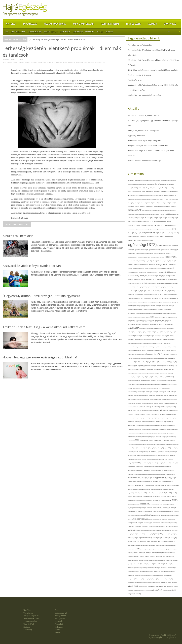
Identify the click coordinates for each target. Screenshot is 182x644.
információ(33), (174, 354)
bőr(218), (168, 214)
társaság (91, 62)
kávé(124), (151, 373)
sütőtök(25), (150, 508)
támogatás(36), (166, 530)
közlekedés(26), (132, 403)
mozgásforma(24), (144, 440)
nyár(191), (154, 452)
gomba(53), (161, 310)
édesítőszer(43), (169, 237)
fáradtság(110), (138, 283)
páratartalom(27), (171, 474)
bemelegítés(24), (158, 207)
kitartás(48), (161, 384)
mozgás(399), (134, 440)
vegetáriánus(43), (171, 571)
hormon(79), (160, 343)
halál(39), (153, 332)
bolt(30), (147, 214)
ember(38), (137, 265)
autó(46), (168, 199)
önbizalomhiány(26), (150, 467)
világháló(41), (139, 583)
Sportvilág (170, 24)
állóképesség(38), (158, 188)
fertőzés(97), (159, 291)
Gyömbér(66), (146, 324)
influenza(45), (166, 354)
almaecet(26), (171, 188)
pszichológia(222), (151, 485)
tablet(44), (153, 530)
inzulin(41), (150, 358)
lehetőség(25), (151, 410)
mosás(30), (159, 437)
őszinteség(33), (166, 470)
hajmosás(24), (138, 332)
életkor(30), (154, 257)
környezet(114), (173, 396)
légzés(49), (145, 410)
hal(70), (144, 332)
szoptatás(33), (145, 526)
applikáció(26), (173, 195)
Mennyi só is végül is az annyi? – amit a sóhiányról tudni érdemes (151, 153)
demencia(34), (162, 229)
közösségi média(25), (149, 403)
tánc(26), (135, 534)
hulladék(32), (163, 347)
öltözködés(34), (168, 463)
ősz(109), (159, 470)
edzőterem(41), (149, 240)
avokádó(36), (174, 199)
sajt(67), (135, 497)
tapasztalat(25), (167, 534)
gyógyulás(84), (132, 325)
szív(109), (141, 523)
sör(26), (145, 500)
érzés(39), (149, 272)
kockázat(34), (168, 384)
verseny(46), (141, 579)
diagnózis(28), (138, 233)
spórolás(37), (164, 500)
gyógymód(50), (139, 321)
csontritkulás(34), (145, 225)
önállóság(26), (175, 463)
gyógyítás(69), (132, 321)
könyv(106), (152, 396)
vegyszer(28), (131, 575)
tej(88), (149, 542)
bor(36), (151, 214)
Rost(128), (169, 493)
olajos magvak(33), (137, 459)
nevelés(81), (175, 448)
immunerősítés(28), (133, 354)
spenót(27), (150, 500)
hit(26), (136, 343)
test (104, 62)
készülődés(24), (162, 377)
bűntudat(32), (141, 218)
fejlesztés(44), (161, 283)
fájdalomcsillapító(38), (162, 280)
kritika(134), (137, 407)
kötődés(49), (158, 399)
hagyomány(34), (158, 328)
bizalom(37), (173, 210)
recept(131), (142, 489)
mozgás (59, 62)
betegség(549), (136, 210)
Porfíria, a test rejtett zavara (139, 75)
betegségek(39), (147, 210)
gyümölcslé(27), (144, 328)
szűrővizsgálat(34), (146, 530)
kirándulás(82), (132, 384)
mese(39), (146, 433)
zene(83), (150, 590)
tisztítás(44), (149, 553)
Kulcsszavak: (8, 62)
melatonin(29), (166, 426)
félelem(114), (132, 287)
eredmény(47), (141, 268)
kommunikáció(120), (164, 388)
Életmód (152, 24)
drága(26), (131, 237)
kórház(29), (174, 392)
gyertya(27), (166, 317)
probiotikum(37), (149, 482)
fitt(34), (147, 295)
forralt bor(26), (158, 302)
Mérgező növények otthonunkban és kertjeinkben (148, 146)
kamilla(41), (137, 369)
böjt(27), (163, 214)
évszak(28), (131, 280)
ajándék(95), (173, 180)
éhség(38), (157, 253)
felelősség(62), (139, 287)
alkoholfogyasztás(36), (169, 184)
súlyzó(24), (131, 508)
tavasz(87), (131, 542)
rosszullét (79, 62)
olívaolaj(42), (150, 459)
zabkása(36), (131, 590)
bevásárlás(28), (155, 210)
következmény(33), (166, 399)
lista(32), (153, 414)
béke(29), (137, 207)
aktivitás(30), (136, 184)
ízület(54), (169, 362)
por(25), (136, 482)
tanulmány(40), (149, 534)
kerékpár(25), (144, 377)
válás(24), (145, 568)
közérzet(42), (174, 399)
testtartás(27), (160, 549)
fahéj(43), (143, 280)
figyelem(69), (131, 295)
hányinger (42, 62)
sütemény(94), (137, 508)
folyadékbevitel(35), (133, 302)
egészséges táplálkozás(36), (142, 250)
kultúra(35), (143, 407)
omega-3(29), (164, 459)
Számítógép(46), (149, 512)
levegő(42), (131, 414)
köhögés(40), (146, 396)
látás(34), (130, 410)
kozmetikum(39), (138, 396)
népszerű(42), (168, 448)
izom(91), (157, 362)
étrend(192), (144, 276)
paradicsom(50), (162, 474)
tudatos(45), (153, 557)
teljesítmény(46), (132, 545)
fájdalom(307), (151, 279)
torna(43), (160, 553)
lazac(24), (139, 410)
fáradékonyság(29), (172, 280)
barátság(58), (131, 207)
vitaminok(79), (152, 586)
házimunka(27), (138, 339)
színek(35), (135, 523)
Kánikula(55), (143, 369)
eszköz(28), (161, 272)
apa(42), (162, 195)
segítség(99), (147, 497)
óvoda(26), (161, 463)
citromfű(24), (141, 222)
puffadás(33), (170, 485)
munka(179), (158, 440)
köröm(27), (152, 399)
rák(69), (130, 489)
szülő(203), (132, 530)
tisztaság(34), (142, 553)
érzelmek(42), (131, 272)
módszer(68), (146, 437)
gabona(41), (172, 306)
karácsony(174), (169, 369)
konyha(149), (163, 392)
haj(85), (165, 328)
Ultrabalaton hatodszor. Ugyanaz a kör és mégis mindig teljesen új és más (154, 63)
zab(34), (176, 586)
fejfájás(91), (154, 283)
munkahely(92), (166, 440)
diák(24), (144, 233)
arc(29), (130, 199)
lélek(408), (165, 410)
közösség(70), (139, 403)
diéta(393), (151, 233)
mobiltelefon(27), (132, 437)
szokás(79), (174, 523)
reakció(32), (135, 489)
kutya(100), (157, 407)
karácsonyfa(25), (132, 373)
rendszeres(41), (158, 493)
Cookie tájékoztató (168, 635)
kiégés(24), (138, 381)
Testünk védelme (110, 24)
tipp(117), (131, 553)
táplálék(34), (174, 534)
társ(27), (160, 538)
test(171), (138, 549)
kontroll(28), (156, 392)
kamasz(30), (131, 369)
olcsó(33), (144, 459)
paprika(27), (151, 474)
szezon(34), (165, 519)
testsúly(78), (153, 549)
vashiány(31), (143, 571)
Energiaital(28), (172, 265)
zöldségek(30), (167, 590)
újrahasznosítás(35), (137, 564)
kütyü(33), (169, 407)
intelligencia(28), (137, 358)
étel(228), (168, 272)
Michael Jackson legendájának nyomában (145, 95)
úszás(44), (152, 564)
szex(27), (152, 519)
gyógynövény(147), (149, 321)
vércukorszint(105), (158, 575)
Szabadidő (78, 32)
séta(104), (164, 497)
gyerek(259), (163, 313)
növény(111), (147, 452)
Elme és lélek (133, 24)
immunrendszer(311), (155, 354)
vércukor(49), (150, 575)
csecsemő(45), (157, 222)
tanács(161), (174, 530)
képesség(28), (131, 377)
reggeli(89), (131, 493)
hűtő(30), (130, 351)
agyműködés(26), (165, 180)
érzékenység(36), (161, 268)
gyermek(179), (150, 317)
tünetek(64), (163, 560)
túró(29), (147, 560)
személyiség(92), (133, 515)
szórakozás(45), (153, 526)
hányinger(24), (173, 332)
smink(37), (131, 500)
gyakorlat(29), (150, 313)
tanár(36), (130, 534)
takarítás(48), (159, 530)
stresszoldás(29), (166, 504)
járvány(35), (174, 362)
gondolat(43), (168, 310)
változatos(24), (164, 568)
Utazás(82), (158, 564)
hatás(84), (152, 336)
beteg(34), (173, 207)
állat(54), (136, 188)
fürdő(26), (154, 306)
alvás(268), (141, 191)
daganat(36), (148, 229)
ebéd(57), (153, 237)
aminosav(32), (157, 192)
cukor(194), (153, 225)
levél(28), (136, 414)
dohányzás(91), (169, 233)
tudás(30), (147, 557)
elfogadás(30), (149, 261)
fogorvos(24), (131, 298)
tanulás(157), (142, 534)
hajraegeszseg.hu (156, 637)
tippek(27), (136, 553)
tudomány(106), (170, 557)
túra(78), (136, 560)
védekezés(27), (150, 571)
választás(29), (151, 568)
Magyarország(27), (161, 418)
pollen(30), (174, 478)
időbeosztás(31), (151, 351)
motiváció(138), (172, 437)
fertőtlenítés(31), (151, 291)
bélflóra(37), (143, 207)
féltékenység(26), (162, 287)
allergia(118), (149, 188)
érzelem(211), (170, 268)
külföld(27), (163, 407)
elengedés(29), (141, 257)
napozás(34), (163, 444)
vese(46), (156, 579)
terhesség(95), (147, 545)
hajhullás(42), (131, 332)
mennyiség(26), (147, 429)
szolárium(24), (138, 526)
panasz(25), (145, 474)
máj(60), (174, 418)
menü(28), (131, 433)
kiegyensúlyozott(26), (146, 381)
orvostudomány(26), (147, 463)
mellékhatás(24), (132, 429)
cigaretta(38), (171, 218)
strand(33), (137, 504)
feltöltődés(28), (169, 287)
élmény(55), (168, 261)
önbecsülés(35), (132, 467)
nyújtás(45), (146, 455)
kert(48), (156, 377)
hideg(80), (166, 339)
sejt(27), (153, 497)
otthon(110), (155, 463)
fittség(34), (152, 295)
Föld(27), (164, 302)
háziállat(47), (131, 339)
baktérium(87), (143, 203)
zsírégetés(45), (132, 594)
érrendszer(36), (153, 268)
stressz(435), (146, 504)
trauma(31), (137, 557)
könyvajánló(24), (160, 396)
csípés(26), (164, 222)
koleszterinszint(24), (147, 388)
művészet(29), (131, 444)
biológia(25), (167, 210)
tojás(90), (155, 553)
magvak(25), (147, 418)
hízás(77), (141, 343)
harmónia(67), (132, 336)
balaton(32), (150, 203)
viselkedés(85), (157, 583)
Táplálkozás (30, 24)
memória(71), (140, 429)
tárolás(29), (156, 538)
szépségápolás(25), (166, 515)
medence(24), (153, 422)
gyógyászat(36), (173, 317)
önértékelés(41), (159, 467)
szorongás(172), (162, 526)
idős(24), (164, 351)
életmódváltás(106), (134, 261)
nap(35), (144, 444)
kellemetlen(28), (164, 373)
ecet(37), (158, 237)
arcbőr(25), (135, 199)
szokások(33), (131, 526)
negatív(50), (154, 448)
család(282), (149, 221)
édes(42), (162, 237)
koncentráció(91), (133, 392)
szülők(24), (138, 530)
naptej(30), (176, 444)
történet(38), (131, 557)
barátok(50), (173, 203)
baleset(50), (156, 203)
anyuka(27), (156, 195)
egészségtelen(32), (165, 250)
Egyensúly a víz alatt (136, 136)
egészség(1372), (143, 245)
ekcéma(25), (169, 253)
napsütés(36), (170, 444)
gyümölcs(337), (134, 328)
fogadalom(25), (167, 295)
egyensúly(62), (132, 253)
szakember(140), (133, 512)
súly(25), (172, 504)
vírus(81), (150, 583)
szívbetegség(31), (148, 523)
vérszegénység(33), (149, 579)
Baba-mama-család (83, 24)
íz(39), (147, 362)
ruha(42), (175, 493)
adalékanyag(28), (139, 180)
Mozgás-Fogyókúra (55, 24)
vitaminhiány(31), (143, 586)
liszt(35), (158, 414)
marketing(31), (138, 422)
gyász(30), (156, 313)
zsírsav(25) (138, 594)
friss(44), (176, 302)
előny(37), (174, 261)
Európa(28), (167, 276)
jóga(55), (136, 366)
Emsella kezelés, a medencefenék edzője (144, 161)
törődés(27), (172, 553)
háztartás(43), (146, 339)
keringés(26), (150, 377)
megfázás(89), (142, 426)
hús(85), (168, 347)
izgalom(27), (151, 362)
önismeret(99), (132, 470)
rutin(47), (130, 497)
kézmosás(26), (132, 381)
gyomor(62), (139, 324)
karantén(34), (139, 373)
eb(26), (149, 237)
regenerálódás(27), (163, 489)
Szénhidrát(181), (149, 515)
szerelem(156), (175, 515)
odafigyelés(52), (153, 455)
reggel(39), (171, 489)
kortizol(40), (131, 396)
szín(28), (130, 523)
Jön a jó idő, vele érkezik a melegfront (143, 131)
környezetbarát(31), (133, 399)
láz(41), (135, 410)
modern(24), (139, 437)
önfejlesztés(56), (167, 467)
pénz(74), (150, 478)
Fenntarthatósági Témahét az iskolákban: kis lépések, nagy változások (152, 53)
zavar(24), (144, 590)
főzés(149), (170, 302)
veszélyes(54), (132, 583)
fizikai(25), (157, 295)
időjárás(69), (159, 351)
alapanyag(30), (143, 184)
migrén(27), (156, 433)
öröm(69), (154, 470)
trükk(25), (142, 557)
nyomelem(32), (174, 452)
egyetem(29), (139, 253)
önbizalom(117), (141, 467)
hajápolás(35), (170, 328)
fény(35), (140, 291)
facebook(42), (137, 280)
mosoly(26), (165, 437)
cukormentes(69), (133, 229)
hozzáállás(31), (142, 347)
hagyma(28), (151, 328)
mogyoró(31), (153, 437)
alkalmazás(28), (151, 184)
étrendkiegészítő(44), (153, 276)
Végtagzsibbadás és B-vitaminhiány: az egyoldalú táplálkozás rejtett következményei (153, 88)
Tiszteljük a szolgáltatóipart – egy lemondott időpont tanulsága (153, 70)
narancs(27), (131, 448)
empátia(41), (152, 265)
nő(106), (137, 452)
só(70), (135, 500)
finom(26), (143, 295)
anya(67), (142, 195)
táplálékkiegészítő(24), (133, 538)
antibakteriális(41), (166, 192)
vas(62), (130, 571)
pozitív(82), (141, 482)
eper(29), (130, 268)
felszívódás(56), (153, 287)
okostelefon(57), (165, 455)
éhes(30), (152, 253)
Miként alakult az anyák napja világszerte (145, 141)
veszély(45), (170, 579)
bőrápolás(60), (175, 214)
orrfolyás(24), (131, 463)
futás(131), (131, 306)
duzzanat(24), (136, 237)
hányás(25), (167, 332)
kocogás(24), (174, 384)
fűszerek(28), (165, 306)
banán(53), (162, 203)
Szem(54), (176, 512)
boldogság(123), (140, 214)
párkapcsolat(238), (134, 478)
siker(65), (169, 497)
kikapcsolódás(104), (163, 381)
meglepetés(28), (150, 426)
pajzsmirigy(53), (132, 474)
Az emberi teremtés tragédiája (140, 45)
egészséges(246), (165, 245)
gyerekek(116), (172, 313)
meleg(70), (172, 426)
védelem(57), (157, 571)
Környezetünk (35, 32)
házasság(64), (166, 336)
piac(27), (155, 478)
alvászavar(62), (150, 192)
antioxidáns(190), (134, 195)
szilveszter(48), (171, 519)
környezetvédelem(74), (144, 399)
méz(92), (151, 433)
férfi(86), (145, 291)
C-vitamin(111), (149, 218)
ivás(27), (143, 362)
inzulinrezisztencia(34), (158, 358)
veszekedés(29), (163, 579)
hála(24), (148, 332)
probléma (71, 62)
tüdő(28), (151, 560)
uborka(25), (175, 560)
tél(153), (161, 541)
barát (15, 62)
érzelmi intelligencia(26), (141, 272)
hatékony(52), (158, 336)
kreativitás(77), (173, 403)
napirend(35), (157, 444)
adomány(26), (147, 180)
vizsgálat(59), (170, 586)
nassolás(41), (142, 448)
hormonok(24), (167, 343)
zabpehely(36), (138, 590)
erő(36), (147, 268)
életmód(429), (171, 257)
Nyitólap (11, 24)
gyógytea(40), (168, 321)
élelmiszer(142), (133, 257)
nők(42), (141, 452)
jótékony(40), (148, 366)
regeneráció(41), (155, 489)
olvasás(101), (157, 459)
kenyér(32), (170, 373)
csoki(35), (169, 222)
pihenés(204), (162, 478)
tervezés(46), (131, 549)
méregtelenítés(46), (138, 433)
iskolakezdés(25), (132, 362)
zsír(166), (173, 590)
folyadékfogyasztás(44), (144, 302)
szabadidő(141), (158, 508)
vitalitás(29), (175, 583)
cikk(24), (176, 218)
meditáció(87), (160, 422)
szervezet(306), (143, 519)
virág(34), (145, 583)
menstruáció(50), (155, 429)
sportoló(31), (131, 504)
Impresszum (154, 635)
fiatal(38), (173, 291)
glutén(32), (147, 310)
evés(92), (173, 276)
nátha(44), (148, 448)
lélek (53, 62)
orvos (65, 62)
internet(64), (144, 358)
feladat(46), (175, 283)
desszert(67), (131, 233)
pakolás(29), (139, 474)
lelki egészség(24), (174, 410)
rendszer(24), (151, 493)
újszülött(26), (146, 564)
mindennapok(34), (163, 433)
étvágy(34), (162, 276)
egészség (34, 62)
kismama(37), (155, 384)
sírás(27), (174, 497)
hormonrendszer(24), (133, 347)
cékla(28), (156, 218)
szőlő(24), (170, 526)
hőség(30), (157, 347)
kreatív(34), (166, 403)
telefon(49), (166, 541)
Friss (6, 32)
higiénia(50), (131, 343)
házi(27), (172, 336)
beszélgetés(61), (167, 207)
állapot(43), (131, 188)
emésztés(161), (144, 265)
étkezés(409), (134, 276)
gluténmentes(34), (154, 310)
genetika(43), (141, 310)
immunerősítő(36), (142, 354)
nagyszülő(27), (139, 444)
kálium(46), (166, 366)
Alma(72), (165, 188)
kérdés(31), (138, 377)
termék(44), (154, 545)
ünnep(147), (132, 568)
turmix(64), (142, 560)
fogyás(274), (139, 298)
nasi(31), (136, 448)
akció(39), (130, 184)
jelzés (49, 62)
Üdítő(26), (163, 564)
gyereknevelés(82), (140, 317)
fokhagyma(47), (166, 298)
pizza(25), (169, 478)
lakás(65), (174, 407)
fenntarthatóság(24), (133, 291)
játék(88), (131, 366)
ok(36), (160, 455)
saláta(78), (140, 497)
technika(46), (143, 541)
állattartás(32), (142, 188)
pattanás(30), (144, 478)
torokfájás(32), (166, 553)
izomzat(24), (163, 362)
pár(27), (156, 474)
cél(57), (161, 218)
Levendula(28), (142, 414)
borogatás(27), (157, 214)
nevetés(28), (131, 452)
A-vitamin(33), (131, 180)
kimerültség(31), (172, 381)
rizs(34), (164, 493)
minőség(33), (171, 433)
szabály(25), (173, 508)
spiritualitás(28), (157, 500)
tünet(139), (157, 560)
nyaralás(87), (162, 452)
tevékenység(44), (173, 549)
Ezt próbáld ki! (18, 32)
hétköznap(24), (153, 339)
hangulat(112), (160, 332)
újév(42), (130, 564)
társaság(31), (174, 538)
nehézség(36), (161, 448)
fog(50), (162, 295)
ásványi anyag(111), (143, 199)
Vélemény (90, 32)
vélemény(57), (138, 575)
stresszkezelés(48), (156, 504)
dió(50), (158, 233)
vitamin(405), (134, 586)
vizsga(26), (164, 586)
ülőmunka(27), (169, 564)
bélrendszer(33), (150, 207)
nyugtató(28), (140, 455)
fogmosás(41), (175, 295)
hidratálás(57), (172, 339)
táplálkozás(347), (146, 538)
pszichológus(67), (162, 485)
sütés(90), (144, 508)
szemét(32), (140, 515)
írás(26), (166, 358)
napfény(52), (150, 444)
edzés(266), (141, 240)
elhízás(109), (156, 261)
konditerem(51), (142, 392)
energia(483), (162, 264)
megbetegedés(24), (169, 422)
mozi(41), (151, 440)
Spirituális (65, 32)
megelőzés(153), (133, 426)
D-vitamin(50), (141, 229)
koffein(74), (131, 388)
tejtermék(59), (154, 541)
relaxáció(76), (144, 493)
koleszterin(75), (138, 388)
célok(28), (165, 218)
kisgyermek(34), (147, 384)
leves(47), (148, 414)
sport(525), (172, 500)
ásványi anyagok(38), (154, 199)
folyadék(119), (174, 298)
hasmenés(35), (139, 336)
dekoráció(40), (155, 229)
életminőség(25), (160, 257)
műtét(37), (173, 440)
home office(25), (153, 343)
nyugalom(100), (132, 455)
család (28, 62)
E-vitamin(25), (143, 237)
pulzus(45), (176, 485)
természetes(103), (171, 545)
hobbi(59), (146, 343)
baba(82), (137, 203)
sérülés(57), (158, 497)
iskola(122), (172, 358)
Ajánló (100, 32)
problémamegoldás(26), (168, 482)
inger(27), (130, 358)
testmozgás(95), (145, 549)
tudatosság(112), (161, 557)
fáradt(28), (131, 283)
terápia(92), (140, 545)
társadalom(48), (167, 538)
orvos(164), (138, 463)
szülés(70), (175, 526)
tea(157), (137, 541)
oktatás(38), (173, 455)
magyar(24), (153, 418)
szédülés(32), (162, 512)
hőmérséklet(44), (150, 347)
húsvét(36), (173, 347)
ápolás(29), (167, 195)
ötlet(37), (172, 470)
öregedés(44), (147, 470)
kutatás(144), (150, 407)
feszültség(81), (166, 291)
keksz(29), (157, 373)
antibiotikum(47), (174, 192)
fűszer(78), (159, 306)
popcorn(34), (131, 482)
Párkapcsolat (51, 32)
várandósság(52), (172, 568)
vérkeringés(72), (168, 575)
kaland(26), (154, 366)
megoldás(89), (158, 426)
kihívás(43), (154, 381)
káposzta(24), (161, 369)
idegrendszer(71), (137, 351)
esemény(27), (155, 272)
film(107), (138, 295)
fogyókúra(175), (157, 298)
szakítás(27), (141, 512)
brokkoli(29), (131, 218)
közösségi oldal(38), (159, 403)
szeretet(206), (133, 519)
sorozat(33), (140, 500)
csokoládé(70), (132, 225)
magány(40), (169, 414)
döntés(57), (176, 233)
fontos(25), (152, 302)
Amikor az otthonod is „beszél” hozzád (144, 115)
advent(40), (153, 180)
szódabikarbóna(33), (166, 523)
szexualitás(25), (158, 519)
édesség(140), (132, 240)
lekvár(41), (157, 410)
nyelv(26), (168, 452)
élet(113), (148, 257)
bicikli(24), (162, 210)
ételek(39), (174, 272)
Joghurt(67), (141, 366)
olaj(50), (130, 459)
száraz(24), (156, 512)
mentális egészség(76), (172, 429)
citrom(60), (135, 222)
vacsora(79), (139, 568)
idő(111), (144, 351)
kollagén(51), (155, 388)
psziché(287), (140, 485)
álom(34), (135, 192)
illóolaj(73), (173, 351)
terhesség (98, 62)
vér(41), (144, 575)
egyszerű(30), (146, 253)
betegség (21, 62)
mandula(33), (131, 422)
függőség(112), (147, 306)
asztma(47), (163, 199)
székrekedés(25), (169, 512)
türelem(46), (170, 560)
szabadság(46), (167, 508)
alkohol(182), (159, 184)
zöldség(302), (158, 590)
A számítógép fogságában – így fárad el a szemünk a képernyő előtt (153, 123)
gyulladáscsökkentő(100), (166, 324)
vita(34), (170, 583)
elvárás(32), (131, 265)
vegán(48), (163, 571)
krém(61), (131, 407)
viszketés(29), (164, 583)
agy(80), (158, 180)
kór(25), (169, 392)
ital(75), (139, 362)
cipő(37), (130, 222)
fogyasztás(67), (148, 298)
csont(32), (138, 225)
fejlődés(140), (168, 283)
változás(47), (158, 568)
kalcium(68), (160, 366)
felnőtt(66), (146, 287)
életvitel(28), (142, 261)
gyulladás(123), (154, 324)
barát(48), (168, 203)
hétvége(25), (160, 339)
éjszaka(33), (162, 253)
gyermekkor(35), (159, 317)
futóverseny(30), (138, 306)
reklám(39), (137, 493)
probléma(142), (157, 482)
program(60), (131, 485)
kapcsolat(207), (152, 369)
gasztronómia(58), (133, 310)
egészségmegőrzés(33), (155, 250)
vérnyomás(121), (133, 579)
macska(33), (163, 414)
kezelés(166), (170, 377)
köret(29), (166, 396)
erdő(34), (135, 268)
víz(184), (158, 586)
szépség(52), (157, 515)
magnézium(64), (140, 418)
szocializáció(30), (157, 523)
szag (85, 62)
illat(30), (168, 351)
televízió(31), (172, 541)
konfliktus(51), (149, 392)
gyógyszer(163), (160, 321)
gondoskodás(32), (142, 313)
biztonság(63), (132, 214)
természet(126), (162, 545)
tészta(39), (166, 549)
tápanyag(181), (158, 534)
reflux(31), (148, 489)
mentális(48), (163, 429)
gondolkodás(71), (133, 313)
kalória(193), (173, 366)
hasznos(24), (146, 336)
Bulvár (109, 32)
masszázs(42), (145, 422)
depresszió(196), (171, 229)
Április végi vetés (135, 80)
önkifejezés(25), (140, 470)
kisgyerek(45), (140, 384)
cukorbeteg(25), (161, 225)
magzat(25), (169, 418)
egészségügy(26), (174, 250)
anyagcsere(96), (149, 195)
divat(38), (162, 233)
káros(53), (145, 373)
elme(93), (163, 261)
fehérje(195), (146, 283)
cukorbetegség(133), (171, 225)
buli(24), (136, 218)
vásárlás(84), (136, 571)
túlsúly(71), (131, 560)
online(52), (170, 459)
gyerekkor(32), (132, 317)
